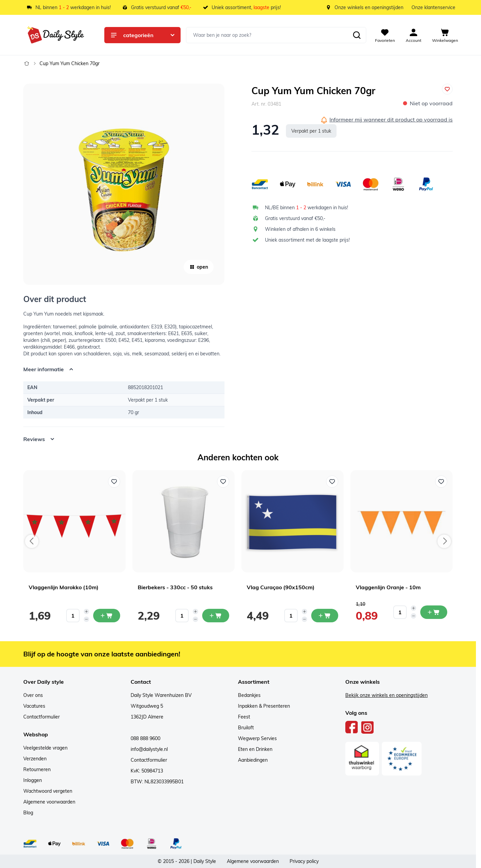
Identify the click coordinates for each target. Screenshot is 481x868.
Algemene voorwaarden (49, 802)
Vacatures (34, 706)
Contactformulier (42, 717)
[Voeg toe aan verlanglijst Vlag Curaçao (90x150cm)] (332, 482)
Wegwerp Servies (257, 738)
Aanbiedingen (253, 760)
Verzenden (35, 759)
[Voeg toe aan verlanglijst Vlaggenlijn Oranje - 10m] (441, 482)
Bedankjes (249, 695)
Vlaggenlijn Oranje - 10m (388, 587)
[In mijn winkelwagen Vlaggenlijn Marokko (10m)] (107, 616)
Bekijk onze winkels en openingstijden (386, 695)
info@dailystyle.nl (149, 749)
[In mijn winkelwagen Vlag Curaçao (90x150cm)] (325, 616)
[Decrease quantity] (86, 619)
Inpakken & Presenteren (264, 706)
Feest (244, 717)
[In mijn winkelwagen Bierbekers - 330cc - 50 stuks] (216, 616)
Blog (28, 813)
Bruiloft (246, 728)
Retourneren (37, 769)
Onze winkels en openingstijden (369, 7)
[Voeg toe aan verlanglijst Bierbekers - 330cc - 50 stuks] (223, 482)
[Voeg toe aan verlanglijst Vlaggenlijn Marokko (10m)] (114, 482)
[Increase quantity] (86, 612)
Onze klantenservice (433, 7)
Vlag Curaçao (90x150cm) (281, 587)
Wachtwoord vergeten (48, 791)
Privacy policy (304, 861)
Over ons (33, 695)
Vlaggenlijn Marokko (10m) (64, 587)
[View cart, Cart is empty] (445, 35)
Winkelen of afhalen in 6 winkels (300, 229)
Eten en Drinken (255, 749)
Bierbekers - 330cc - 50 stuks (175, 587)
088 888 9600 (145, 738)
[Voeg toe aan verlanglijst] (447, 89)
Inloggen (33, 780)
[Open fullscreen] (124, 184)
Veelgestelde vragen (45, 748)
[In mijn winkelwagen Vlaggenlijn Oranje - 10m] (434, 612)
